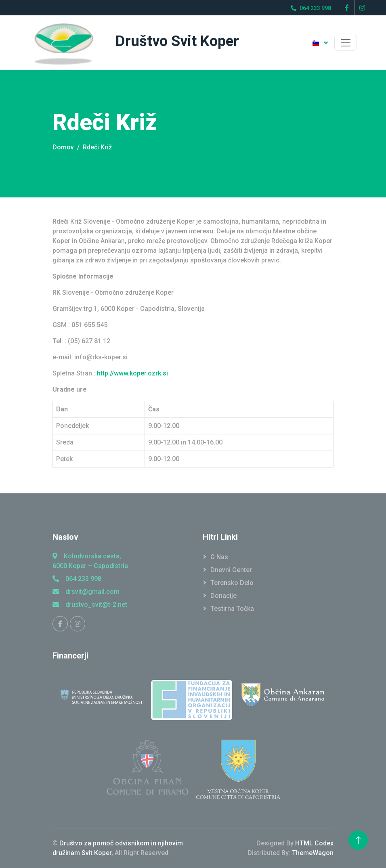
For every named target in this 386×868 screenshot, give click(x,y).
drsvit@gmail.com (86, 592)
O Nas (219, 557)
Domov (63, 147)
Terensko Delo (232, 583)
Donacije (223, 596)
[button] (320, 43)
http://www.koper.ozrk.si (132, 373)
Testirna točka (232, 609)
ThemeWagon (313, 853)
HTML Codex (314, 843)
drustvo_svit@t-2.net (90, 605)
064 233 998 (77, 579)
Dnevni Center (231, 570)
